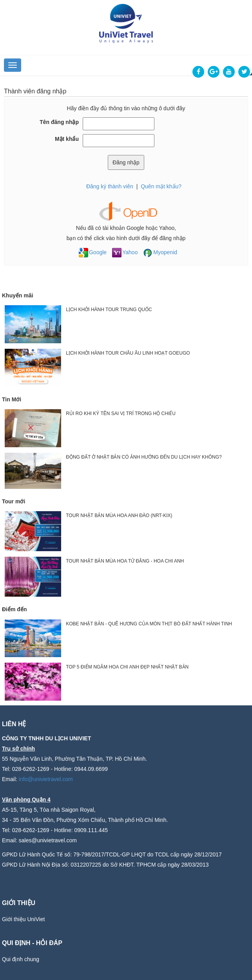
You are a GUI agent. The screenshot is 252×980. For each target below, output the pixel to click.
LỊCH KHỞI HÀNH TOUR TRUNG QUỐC (109, 310)
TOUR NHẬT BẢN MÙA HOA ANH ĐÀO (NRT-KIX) (119, 516)
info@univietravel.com (46, 779)
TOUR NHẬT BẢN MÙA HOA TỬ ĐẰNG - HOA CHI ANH (125, 561)
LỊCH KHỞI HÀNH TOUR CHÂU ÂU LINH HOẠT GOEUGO (128, 353)
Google (93, 252)
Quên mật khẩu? (161, 186)
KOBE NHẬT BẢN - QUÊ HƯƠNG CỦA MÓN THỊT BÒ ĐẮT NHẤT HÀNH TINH (149, 624)
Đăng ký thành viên (110, 186)
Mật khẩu (67, 139)
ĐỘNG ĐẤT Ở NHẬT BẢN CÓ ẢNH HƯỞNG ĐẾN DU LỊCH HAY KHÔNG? (144, 457)
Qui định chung (21, 959)
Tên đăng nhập (59, 122)
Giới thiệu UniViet (23, 919)
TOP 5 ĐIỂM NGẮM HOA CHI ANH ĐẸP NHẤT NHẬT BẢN (127, 667)
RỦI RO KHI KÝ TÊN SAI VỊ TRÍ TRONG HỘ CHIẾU (121, 413)
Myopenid (160, 252)
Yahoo (125, 252)
